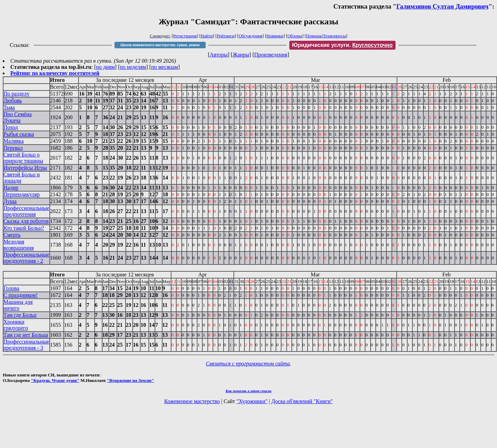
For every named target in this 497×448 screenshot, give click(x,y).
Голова (11, 288)
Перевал (13, 148)
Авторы (219, 55)
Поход (11, 127)
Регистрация (185, 36)
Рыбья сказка (19, 134)
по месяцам (165, 67)
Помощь (314, 36)
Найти (207, 36)
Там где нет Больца (26, 335)
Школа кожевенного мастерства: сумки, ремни (160, 45)
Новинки (275, 36)
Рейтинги (226, 36)
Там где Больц (20, 315)
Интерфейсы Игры (25, 168)
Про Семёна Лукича (17, 117)
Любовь (13, 101)
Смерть (12, 235)
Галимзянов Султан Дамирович (442, 6)
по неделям (133, 67)
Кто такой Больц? (24, 228)
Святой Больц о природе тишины (23, 158)
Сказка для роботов (26, 221)
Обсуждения (250, 36)
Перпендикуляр (22, 194)
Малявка (14, 141)
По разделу (16, 94)
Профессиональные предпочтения (26, 211)
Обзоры (295, 36)
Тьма (9, 107)
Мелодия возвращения (19, 245)
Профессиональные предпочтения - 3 (26, 345)
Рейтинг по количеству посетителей (55, 73)
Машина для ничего (18, 305)
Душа (10, 201)
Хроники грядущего (16, 325)
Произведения (271, 55)
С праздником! (21, 295)
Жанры (241, 55)
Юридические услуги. (342, 45)
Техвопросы (334, 36)
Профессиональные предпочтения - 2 (26, 258)
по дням (105, 67)
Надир (11, 188)
